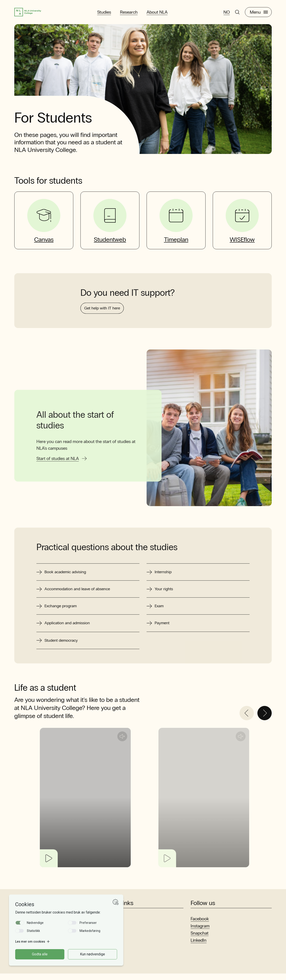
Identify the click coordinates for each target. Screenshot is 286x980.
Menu (259, 13)
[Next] (265, 720)
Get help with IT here (106, 328)
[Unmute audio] (142, 743)
